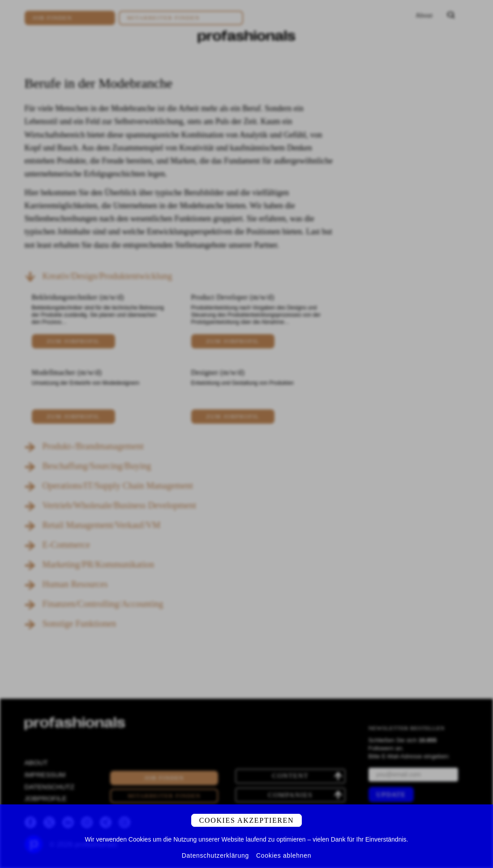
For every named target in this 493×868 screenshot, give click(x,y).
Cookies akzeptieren (246, 820)
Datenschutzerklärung (215, 855)
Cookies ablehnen (284, 855)
